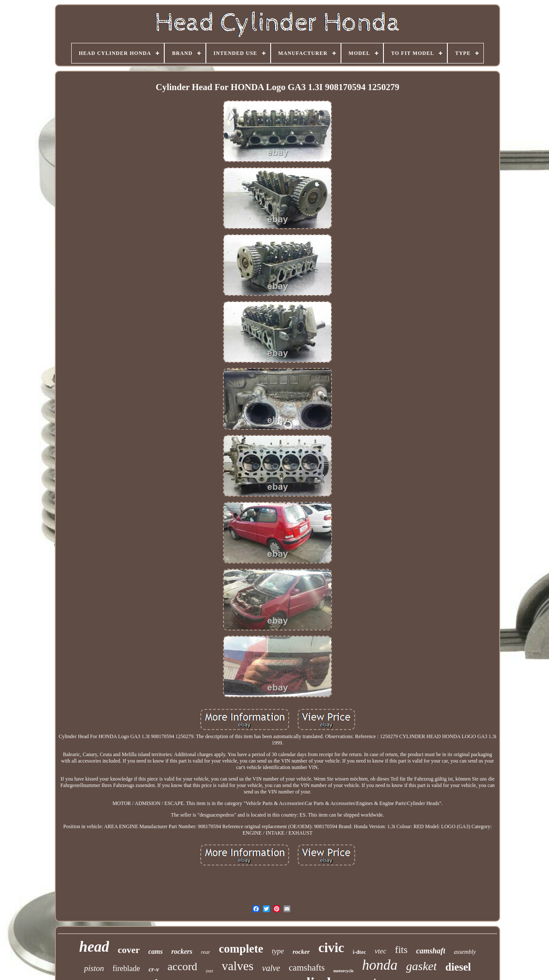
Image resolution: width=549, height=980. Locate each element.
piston (94, 968)
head (94, 947)
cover (128, 950)
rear (205, 952)
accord (182, 966)
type (278, 951)
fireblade (126, 968)
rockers (182, 951)
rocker (301, 952)
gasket (422, 966)
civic (331, 948)
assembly (465, 952)
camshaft (431, 951)
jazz (210, 971)
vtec (380, 951)
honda (380, 965)
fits (401, 950)
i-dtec (359, 952)
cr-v (154, 969)
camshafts (307, 968)
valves (238, 966)
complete (241, 949)
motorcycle (343, 971)
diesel (458, 967)
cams (156, 951)
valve (271, 968)
